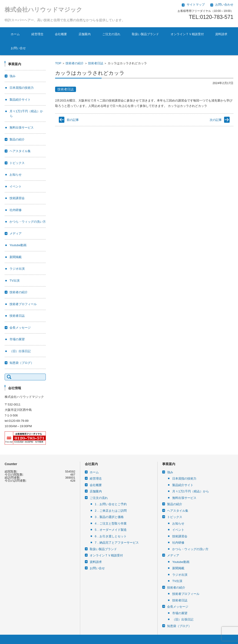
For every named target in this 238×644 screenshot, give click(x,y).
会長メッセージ (20, 328)
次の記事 (216, 120)
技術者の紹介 (75, 63)
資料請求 (221, 34)
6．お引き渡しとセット (111, 536)
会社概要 (61, 34)
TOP (58, 63)
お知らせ (16, 175)
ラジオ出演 (17, 269)
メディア (16, 233)
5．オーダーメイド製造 (111, 530)
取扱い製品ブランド (145, 34)
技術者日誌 (96, 63)
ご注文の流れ (111, 34)
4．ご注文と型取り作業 (111, 523)
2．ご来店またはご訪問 (111, 511)
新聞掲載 (16, 257)
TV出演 (15, 281)
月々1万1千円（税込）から (190, 491)
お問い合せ (18, 48)
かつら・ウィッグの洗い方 (28, 222)
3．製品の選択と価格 (109, 517)
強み (13, 76)
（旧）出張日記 (20, 351)
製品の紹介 (17, 139)
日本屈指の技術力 (22, 88)
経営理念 (37, 34)
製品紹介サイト (20, 100)
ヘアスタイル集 (20, 151)
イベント (16, 186)
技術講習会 (17, 198)
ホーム (15, 34)
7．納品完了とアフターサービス (117, 543)
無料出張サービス (22, 128)
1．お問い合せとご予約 (111, 504)
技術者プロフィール (23, 304)
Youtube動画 (18, 245)
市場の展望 (17, 339)
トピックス (17, 163)
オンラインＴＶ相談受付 (187, 34)
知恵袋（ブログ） (22, 363)
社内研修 (16, 210)
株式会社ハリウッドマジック (43, 10)
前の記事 (73, 120)
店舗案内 (85, 34)
